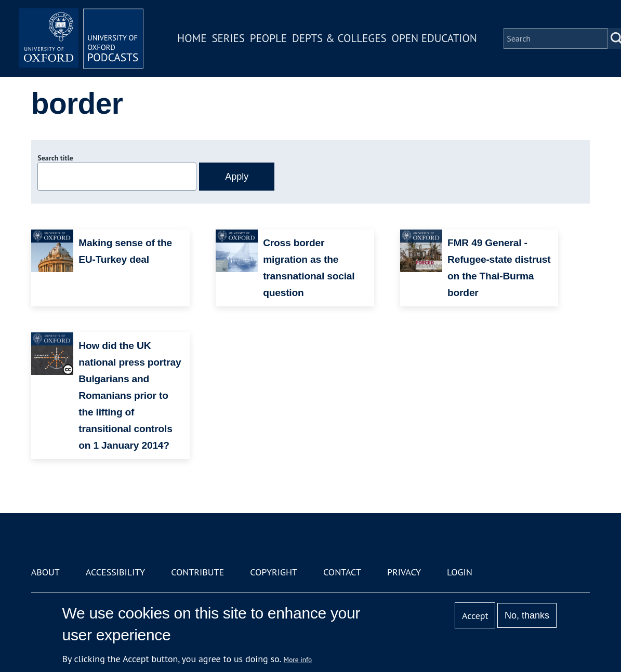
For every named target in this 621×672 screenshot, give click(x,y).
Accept (475, 616)
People (268, 38)
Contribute (197, 572)
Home (192, 38)
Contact (342, 572)
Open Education (434, 38)
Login (460, 572)
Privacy (404, 572)
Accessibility (115, 572)
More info (298, 660)
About (45, 572)
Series (228, 38)
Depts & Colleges (339, 38)
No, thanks (527, 615)
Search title (55, 158)
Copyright (274, 572)
